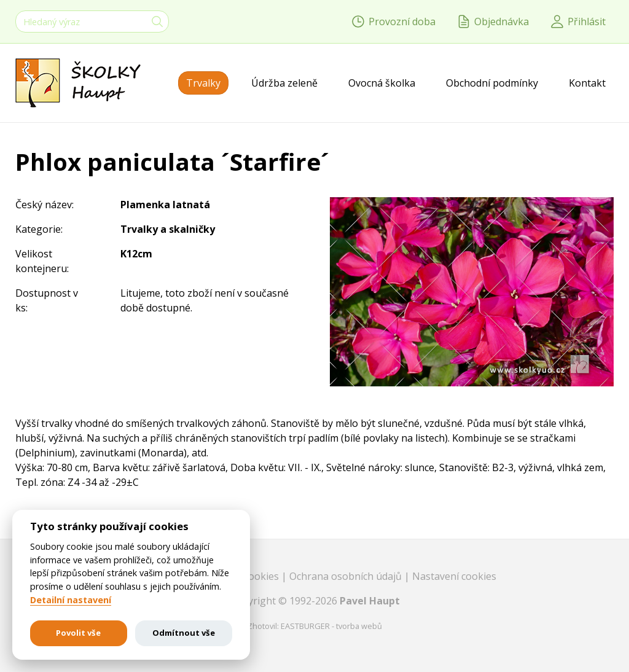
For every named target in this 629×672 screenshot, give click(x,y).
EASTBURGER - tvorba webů (331, 626)
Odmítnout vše (184, 633)
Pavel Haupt (370, 601)
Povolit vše (78, 633)
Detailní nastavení (71, 600)
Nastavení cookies (454, 576)
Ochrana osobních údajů (347, 576)
